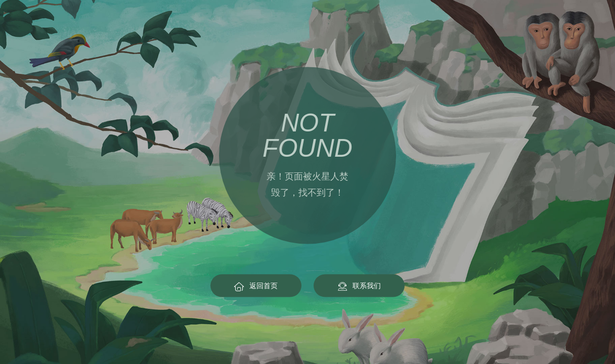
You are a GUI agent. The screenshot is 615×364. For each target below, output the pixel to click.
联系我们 (359, 286)
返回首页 (256, 286)
